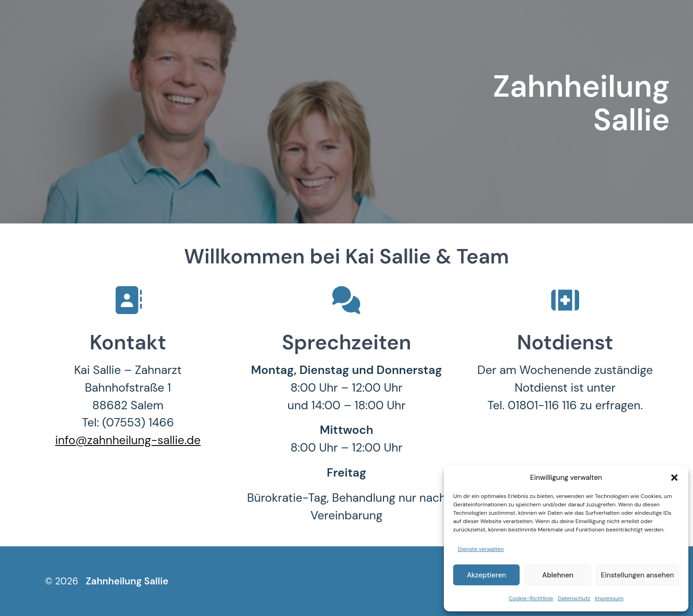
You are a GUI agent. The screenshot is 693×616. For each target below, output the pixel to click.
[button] (674, 478)
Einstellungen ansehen (637, 575)
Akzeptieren (486, 575)
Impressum (609, 598)
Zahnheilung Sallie (127, 581)
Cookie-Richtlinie (531, 598)
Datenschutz (574, 598)
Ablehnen (558, 575)
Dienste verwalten (481, 549)
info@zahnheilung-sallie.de (128, 440)
